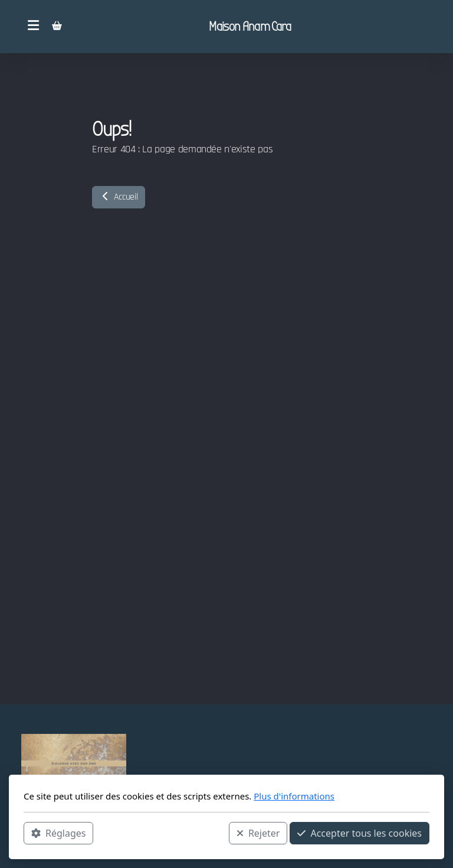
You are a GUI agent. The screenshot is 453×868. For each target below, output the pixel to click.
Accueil (119, 197)
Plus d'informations (294, 796)
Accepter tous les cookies (360, 833)
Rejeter (258, 833)
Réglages (58, 833)
